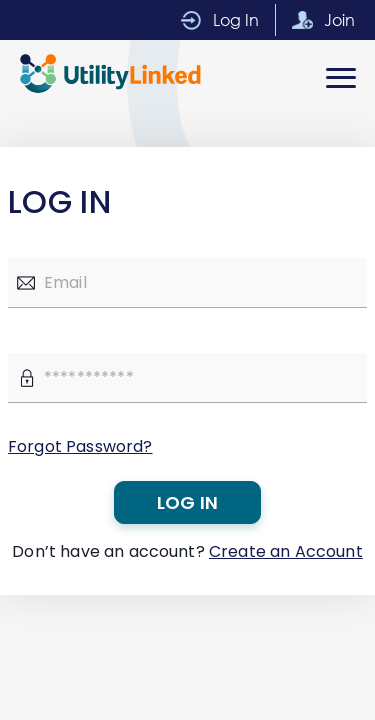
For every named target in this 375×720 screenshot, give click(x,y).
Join (339, 19)
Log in (187, 502)
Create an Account (286, 551)
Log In (236, 19)
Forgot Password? (80, 446)
